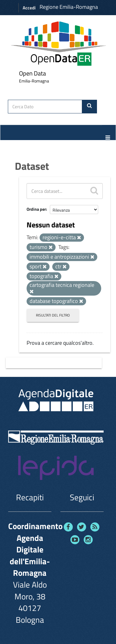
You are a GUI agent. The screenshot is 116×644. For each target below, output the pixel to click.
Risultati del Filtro (53, 315)
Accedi (29, 8)
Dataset (32, 166)
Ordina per (36, 209)
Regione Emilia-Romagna (69, 7)
